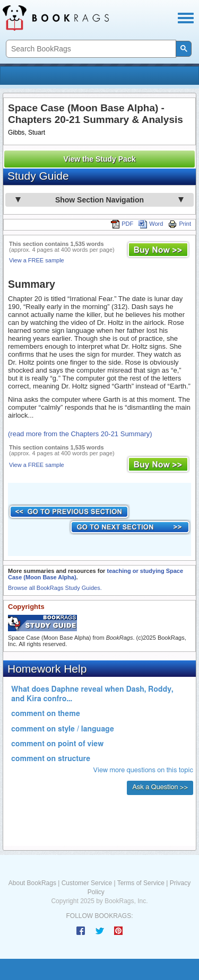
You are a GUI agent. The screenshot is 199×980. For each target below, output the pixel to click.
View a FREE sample (37, 260)
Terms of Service (141, 883)
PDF (122, 224)
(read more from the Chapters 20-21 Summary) (80, 434)
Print (180, 224)
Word (151, 224)
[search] (90, 49)
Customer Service (87, 883)
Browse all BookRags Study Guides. (55, 588)
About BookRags (32, 883)
